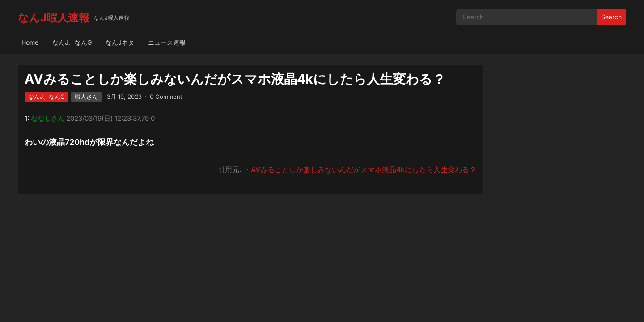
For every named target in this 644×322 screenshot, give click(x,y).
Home (30, 42)
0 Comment (166, 97)
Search (611, 17)
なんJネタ (120, 42)
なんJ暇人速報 (54, 18)
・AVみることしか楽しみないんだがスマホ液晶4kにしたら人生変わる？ (360, 169)
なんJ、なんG (72, 42)
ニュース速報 (167, 42)
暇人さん (86, 97)
